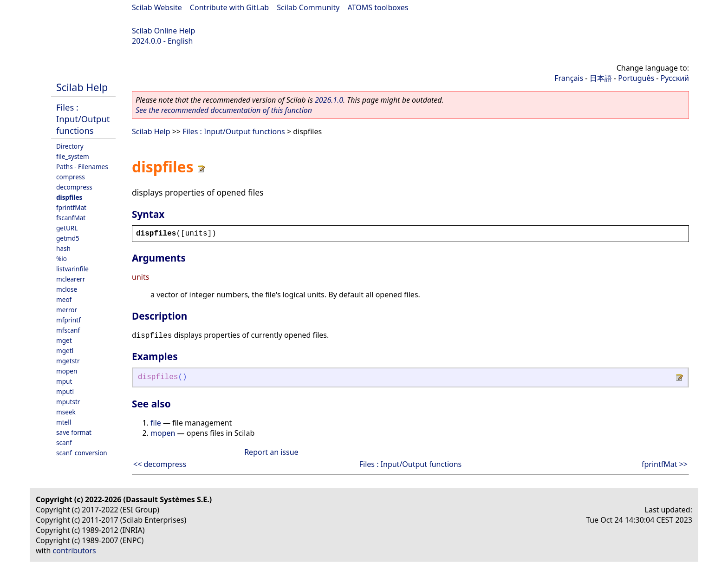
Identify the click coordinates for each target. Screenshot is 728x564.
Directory (70, 146)
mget (64, 340)
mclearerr (71, 279)
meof (64, 299)
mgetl (65, 351)
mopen (67, 371)
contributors (75, 551)
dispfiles (69, 197)
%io (62, 259)
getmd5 (68, 238)
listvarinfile (72, 269)
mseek (66, 412)
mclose (67, 289)
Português (636, 78)
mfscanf (68, 330)
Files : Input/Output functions (83, 119)
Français (569, 78)
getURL (67, 228)
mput (64, 381)
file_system (73, 156)
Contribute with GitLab (229, 7)
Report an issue (271, 452)
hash (63, 248)
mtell (64, 422)
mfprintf (68, 320)
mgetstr (68, 361)
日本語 (601, 78)
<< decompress (160, 464)
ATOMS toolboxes (378, 7)
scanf (64, 443)
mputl (65, 391)
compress (71, 177)
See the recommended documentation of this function (224, 110)
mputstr (68, 402)
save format (74, 432)
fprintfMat (71, 207)
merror (67, 310)
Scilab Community (308, 7)
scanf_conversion (82, 453)
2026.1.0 (329, 100)
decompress (74, 187)
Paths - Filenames (82, 167)
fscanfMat (71, 218)
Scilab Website (157, 7)
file (156, 423)
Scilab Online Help (163, 31)
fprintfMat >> (665, 464)
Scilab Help (82, 87)
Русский (675, 78)
